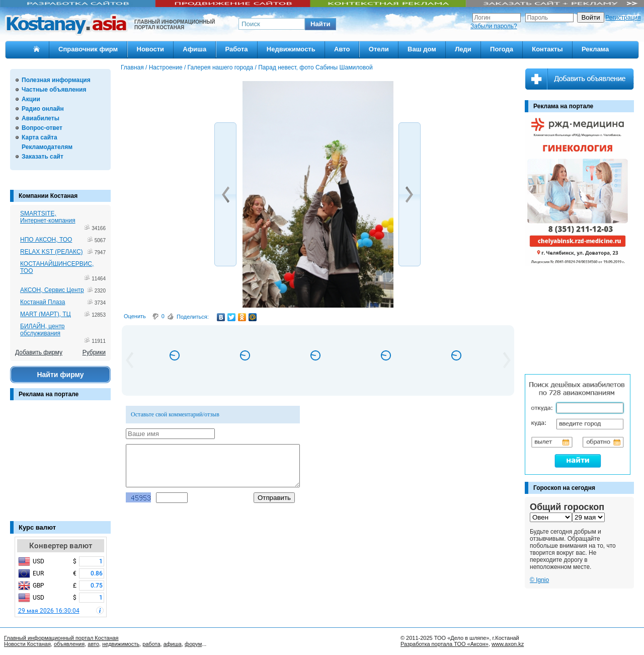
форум (193, 644)
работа (151, 644)
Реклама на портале (49, 394)
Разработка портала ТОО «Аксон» (445, 644)
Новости (151, 49)
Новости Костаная (27, 644)
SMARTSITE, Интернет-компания (48, 217)
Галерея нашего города (221, 67)
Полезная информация (56, 80)
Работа (237, 49)
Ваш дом (422, 49)
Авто (342, 49)
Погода (502, 49)
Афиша (194, 49)
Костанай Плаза (43, 302)
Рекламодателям (47, 147)
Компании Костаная (48, 196)
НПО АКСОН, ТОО (46, 240)
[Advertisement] (60, 466)
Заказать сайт (43, 157)
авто (93, 644)
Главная (132, 67)
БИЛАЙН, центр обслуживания (43, 330)
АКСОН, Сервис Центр (52, 290)
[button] (320, 24)
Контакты (547, 49)
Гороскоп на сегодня (564, 488)
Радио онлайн (43, 109)
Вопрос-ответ (42, 128)
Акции (31, 99)
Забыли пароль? (494, 26)
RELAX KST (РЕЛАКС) (52, 252)
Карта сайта (39, 137)
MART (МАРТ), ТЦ (46, 314)
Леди (463, 49)
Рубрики (94, 352)
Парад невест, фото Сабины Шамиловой (315, 67)
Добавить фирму (39, 352)
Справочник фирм (88, 49)
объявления (69, 644)
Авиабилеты (41, 118)
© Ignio (539, 580)
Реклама (595, 49)
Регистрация (623, 18)
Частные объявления (54, 90)
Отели (379, 49)
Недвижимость (291, 49)
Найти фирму (60, 375)
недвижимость (121, 644)
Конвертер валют (61, 546)
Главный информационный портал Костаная (61, 638)
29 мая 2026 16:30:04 (49, 611)
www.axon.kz (508, 644)
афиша (173, 644)
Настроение (166, 67)
